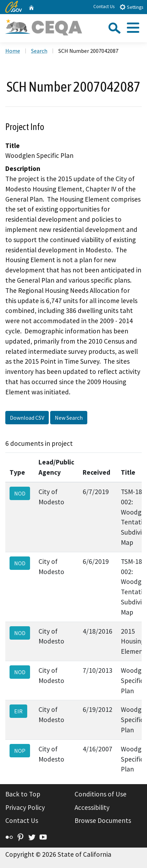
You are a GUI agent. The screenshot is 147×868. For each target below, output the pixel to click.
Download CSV (27, 418)
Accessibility (92, 807)
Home (13, 51)
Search (39, 51)
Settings (131, 7)
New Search (69, 418)
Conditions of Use (101, 794)
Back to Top (23, 794)
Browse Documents (103, 820)
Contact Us (104, 7)
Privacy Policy (25, 807)
